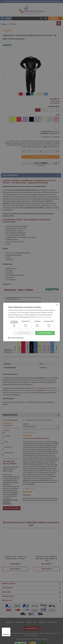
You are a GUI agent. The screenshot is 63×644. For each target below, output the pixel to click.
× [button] (57, 305)
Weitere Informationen (44, 317)
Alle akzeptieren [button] (45, 333)
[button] (16, 338)
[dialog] (31, 322)
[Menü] (9, 629)
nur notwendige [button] (24, 333)
